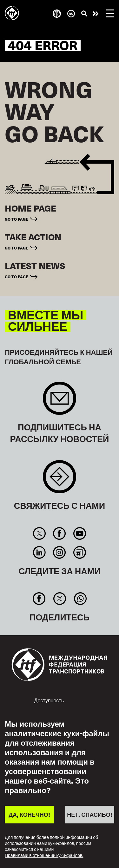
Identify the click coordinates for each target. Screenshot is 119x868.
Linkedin (39, 552)
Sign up (60, 401)
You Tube (79, 533)
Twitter (39, 533)
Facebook (60, 533)
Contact (60, 480)
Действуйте (96, 14)
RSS (79, 552)
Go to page (17, 219)
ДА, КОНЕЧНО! (29, 814)
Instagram (60, 552)
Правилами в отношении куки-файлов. (44, 856)
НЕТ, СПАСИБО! (89, 814)
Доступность (49, 700)
